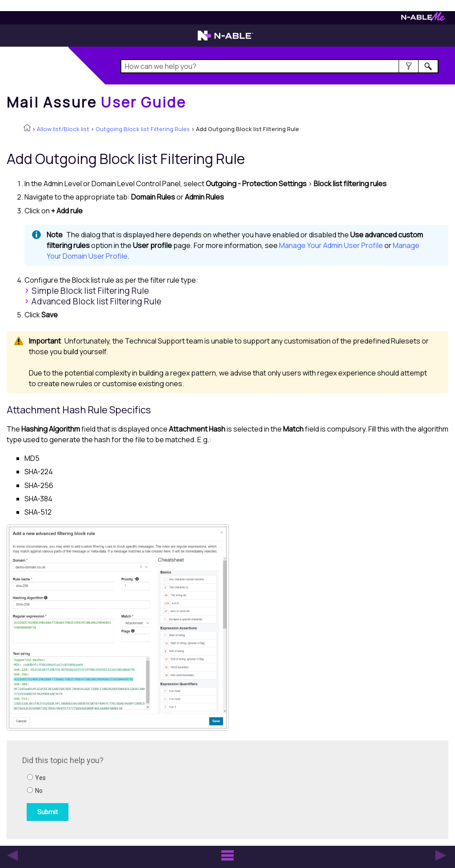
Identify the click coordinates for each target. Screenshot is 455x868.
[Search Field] (279, 66)
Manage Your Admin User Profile (331, 245)
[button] (409, 66)
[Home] (96, 102)
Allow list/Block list (63, 129)
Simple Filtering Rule (90, 291)
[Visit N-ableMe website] (423, 19)
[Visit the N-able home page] (226, 40)
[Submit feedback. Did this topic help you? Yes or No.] (142, 788)
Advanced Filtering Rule (96, 301)
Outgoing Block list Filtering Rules (143, 129)
